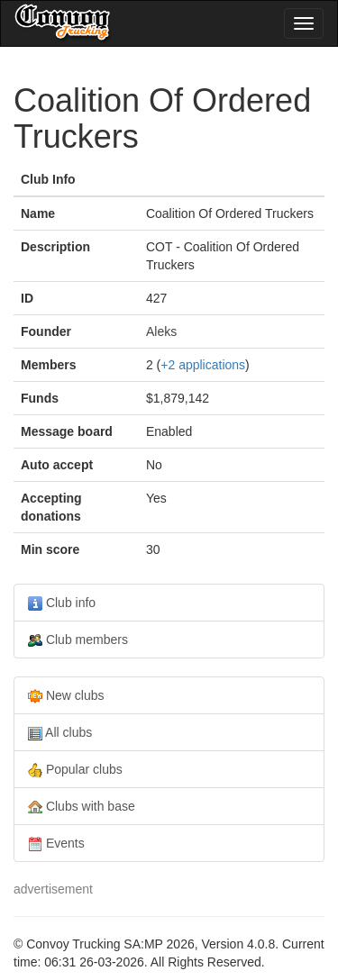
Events (56, 844)
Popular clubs (75, 770)
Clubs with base (82, 807)
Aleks (161, 331)
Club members (78, 640)
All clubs (60, 733)
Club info (62, 603)
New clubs (66, 696)
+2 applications (203, 365)
